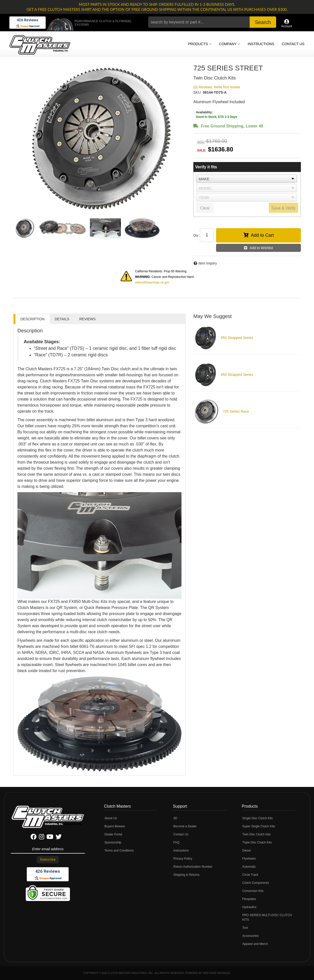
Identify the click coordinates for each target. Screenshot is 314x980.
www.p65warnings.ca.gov (152, 282)
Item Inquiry (208, 263)
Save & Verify (283, 208)
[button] (212, 22)
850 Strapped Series (237, 338)
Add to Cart (262, 235)
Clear (205, 208)
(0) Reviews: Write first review (217, 87)
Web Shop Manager (216, 973)
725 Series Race (236, 411)
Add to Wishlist (261, 248)
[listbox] (246, 179)
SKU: (198, 92)
